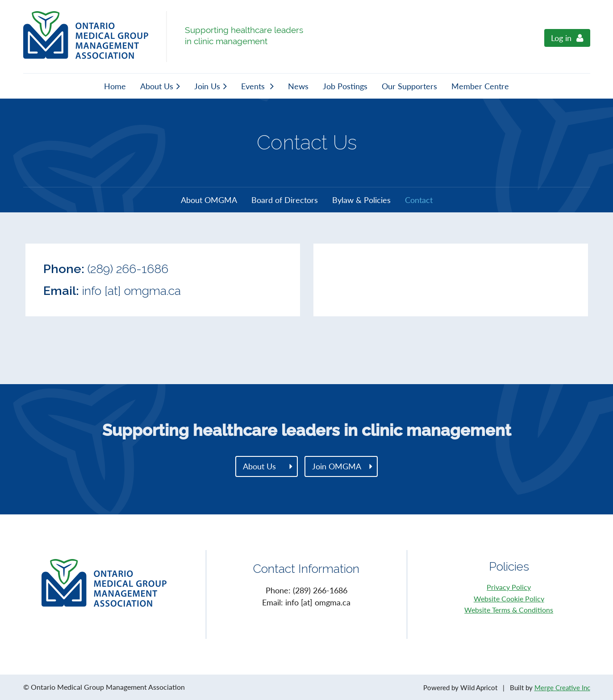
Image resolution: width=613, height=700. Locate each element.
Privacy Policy (509, 587)
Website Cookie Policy (509, 599)
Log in (561, 38)
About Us (259, 466)
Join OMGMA (337, 466)
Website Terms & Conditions (509, 610)
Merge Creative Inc (562, 688)
